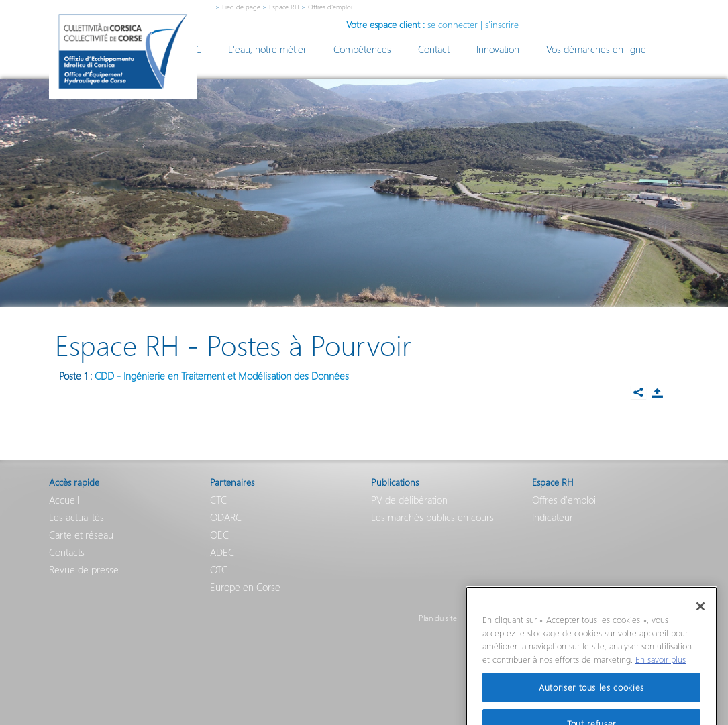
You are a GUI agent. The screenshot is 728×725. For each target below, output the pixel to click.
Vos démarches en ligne (596, 49)
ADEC (222, 552)
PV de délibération (409, 500)
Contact (434, 49)
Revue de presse (84, 569)
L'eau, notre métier (267, 49)
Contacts (67, 552)
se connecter (453, 24)
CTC (218, 500)
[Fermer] (700, 619)
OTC (219, 569)
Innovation (498, 49)
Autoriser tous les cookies (591, 700)
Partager (658, 393)
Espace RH (284, 7)
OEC (219, 535)
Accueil (64, 500)
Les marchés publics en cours (432, 517)
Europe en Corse (245, 587)
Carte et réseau (81, 535)
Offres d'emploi (564, 500)
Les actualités (76, 517)
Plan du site (438, 618)
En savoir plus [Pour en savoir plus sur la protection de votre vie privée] (661, 672)
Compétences (362, 49)
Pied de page (241, 7)
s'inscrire (502, 24)
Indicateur (553, 517)
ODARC (226, 517)
